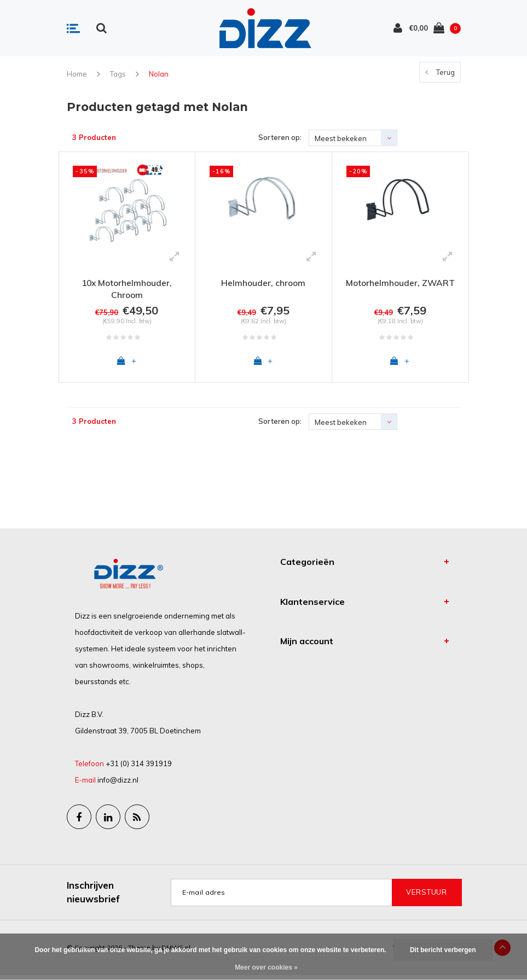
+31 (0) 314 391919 (139, 768)
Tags (118, 74)
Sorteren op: (280, 137)
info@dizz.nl (118, 784)
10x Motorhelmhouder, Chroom (127, 289)
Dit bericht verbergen (443, 950)
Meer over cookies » (266, 967)
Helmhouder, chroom (263, 283)
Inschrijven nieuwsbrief (93, 897)
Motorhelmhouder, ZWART (400, 283)
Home (77, 74)
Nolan (159, 74)
